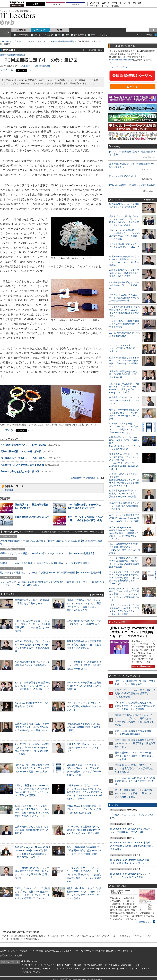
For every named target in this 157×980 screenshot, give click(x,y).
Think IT (60, 965)
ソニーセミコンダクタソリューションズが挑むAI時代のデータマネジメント (84, 706)
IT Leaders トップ (8, 42)
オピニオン (43, 42)
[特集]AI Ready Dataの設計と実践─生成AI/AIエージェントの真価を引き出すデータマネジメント (132, 632)
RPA (67, 35)
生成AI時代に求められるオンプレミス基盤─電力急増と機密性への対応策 (32, 830)
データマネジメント (101, 35)
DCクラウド (56, 4)
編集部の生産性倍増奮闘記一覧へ (87, 478)
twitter (2, 23)
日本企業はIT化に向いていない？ (32, 517)
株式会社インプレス (30, 961)
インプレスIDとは (120, 67)
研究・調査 (137, 3)
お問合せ (4, 955)
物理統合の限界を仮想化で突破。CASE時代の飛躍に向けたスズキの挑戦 (84, 727)
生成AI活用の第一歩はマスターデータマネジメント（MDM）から (125, 247)
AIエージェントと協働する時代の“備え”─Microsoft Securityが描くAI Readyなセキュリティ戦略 (83, 830)
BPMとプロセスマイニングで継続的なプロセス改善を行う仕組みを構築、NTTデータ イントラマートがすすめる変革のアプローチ (124, 594)
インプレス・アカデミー (32, 972)
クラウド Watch (112, 965)
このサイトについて (9, 951)
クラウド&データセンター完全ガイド (38, 965)
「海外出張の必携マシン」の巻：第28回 (21, 451)
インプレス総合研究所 (93, 965)
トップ (6, 32)
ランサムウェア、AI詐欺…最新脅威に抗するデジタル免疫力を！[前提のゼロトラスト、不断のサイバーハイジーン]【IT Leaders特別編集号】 (52, 584)
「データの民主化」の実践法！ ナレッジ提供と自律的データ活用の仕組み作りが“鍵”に (84, 665)
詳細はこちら (145, 922)
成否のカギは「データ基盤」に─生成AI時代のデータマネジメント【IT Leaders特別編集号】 (48, 553)
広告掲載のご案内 (53, 951)
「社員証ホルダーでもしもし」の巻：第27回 (23, 458)
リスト (31, 70)
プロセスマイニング (44, 35)
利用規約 (24, 951)
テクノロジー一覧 (27, 42)
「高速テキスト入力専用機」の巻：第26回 (22, 465)
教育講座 (115, 6)
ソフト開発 (117, 3)
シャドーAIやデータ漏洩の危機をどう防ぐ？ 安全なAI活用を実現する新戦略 (84, 686)
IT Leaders (18, 15)
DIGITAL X (125, 969)
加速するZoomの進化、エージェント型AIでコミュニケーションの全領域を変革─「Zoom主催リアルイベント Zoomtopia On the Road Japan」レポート (84, 792)
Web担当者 (95, 3)
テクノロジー (40, 30)
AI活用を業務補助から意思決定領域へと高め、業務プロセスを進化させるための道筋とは (84, 645)
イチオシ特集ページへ (143, 666)
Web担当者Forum (73, 965)
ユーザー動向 (23, 35)
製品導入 (76, 4)
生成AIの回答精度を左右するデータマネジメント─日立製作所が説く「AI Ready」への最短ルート (32, 727)
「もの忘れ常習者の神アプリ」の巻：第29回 (23, 445)
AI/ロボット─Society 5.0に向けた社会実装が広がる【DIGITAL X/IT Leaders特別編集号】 (46, 563)
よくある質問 (16, 955)
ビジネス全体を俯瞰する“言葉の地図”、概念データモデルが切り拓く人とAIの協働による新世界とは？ (32, 686)
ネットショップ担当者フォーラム (36, 969)
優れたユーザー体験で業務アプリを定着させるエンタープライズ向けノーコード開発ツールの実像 (32, 768)
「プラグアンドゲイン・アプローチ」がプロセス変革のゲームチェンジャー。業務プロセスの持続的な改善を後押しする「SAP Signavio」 (84, 874)
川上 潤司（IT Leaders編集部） (36, 66)
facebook (7, 23)
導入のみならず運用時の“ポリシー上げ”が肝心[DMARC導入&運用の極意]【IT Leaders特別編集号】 (51, 573)
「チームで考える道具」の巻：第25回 (20, 472)
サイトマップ (129, 951)
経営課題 (21, 30)
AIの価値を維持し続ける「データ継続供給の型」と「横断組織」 (124, 285)
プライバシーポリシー (84, 951)
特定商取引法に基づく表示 (108, 951)
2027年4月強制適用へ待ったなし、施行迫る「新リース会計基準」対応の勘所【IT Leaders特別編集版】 (51, 542)
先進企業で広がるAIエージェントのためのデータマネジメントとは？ (84, 747)
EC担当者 (106, 3)
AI (59, 35)
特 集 (60, 30)
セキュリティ (80, 35)
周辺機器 (9, 490)
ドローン (105, 6)
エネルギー (95, 6)
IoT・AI (127, 3)
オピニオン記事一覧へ (92, 50)
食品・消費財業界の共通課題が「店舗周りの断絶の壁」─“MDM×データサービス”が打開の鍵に (84, 850)
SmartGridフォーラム (130, 965)
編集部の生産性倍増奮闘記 (62, 42)
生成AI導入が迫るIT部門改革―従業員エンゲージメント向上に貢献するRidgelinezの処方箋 (84, 809)
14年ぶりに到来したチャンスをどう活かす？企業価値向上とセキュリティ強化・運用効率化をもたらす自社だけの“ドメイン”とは (124, 480)
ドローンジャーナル (140, 969)
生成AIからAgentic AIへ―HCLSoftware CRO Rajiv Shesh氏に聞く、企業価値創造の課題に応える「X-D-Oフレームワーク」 (124, 533)
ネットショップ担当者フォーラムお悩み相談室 (73, 969)
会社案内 (68, 951)
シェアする (7, 70)
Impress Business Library (121, 60)
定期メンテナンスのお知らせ (123, 176)
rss (12, 23)
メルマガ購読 (37, 951)
